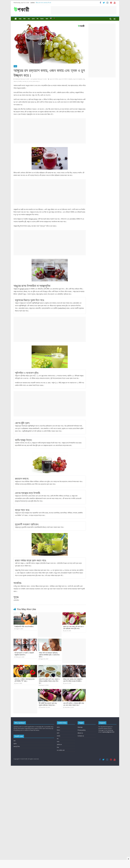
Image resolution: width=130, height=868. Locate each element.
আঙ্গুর (84, 79)
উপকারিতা (20, 81)
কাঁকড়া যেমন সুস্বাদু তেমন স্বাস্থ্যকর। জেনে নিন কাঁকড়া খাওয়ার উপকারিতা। (73, 691)
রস (39, 81)
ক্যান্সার (15, 762)
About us (80, 751)
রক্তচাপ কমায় (35, 81)
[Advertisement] (84, 10)
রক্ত (15, 759)
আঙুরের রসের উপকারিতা (54, 79)
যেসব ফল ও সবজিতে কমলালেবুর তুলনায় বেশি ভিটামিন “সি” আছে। (24, 680)
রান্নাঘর (58, 754)
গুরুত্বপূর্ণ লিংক (17, 764)
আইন (47, 19)
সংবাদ (58, 760)
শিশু (38, 19)
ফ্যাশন (33, 19)
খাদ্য (29, 19)
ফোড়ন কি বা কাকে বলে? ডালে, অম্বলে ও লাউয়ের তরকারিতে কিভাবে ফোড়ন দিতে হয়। (49, 692)
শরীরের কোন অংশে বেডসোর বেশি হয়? (43, 3)
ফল (27, 81)
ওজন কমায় (24, 81)
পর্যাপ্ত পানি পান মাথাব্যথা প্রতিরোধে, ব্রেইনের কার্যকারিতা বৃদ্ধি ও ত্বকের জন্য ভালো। (49, 655)
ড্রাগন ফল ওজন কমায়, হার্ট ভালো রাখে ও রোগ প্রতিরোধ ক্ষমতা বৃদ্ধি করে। (74, 627)
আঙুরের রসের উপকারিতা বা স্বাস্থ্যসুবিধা (65, 79)
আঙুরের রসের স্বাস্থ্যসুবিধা (78, 79)
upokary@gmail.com (108, 750)
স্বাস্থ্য (20, 19)
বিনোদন (42, 19)
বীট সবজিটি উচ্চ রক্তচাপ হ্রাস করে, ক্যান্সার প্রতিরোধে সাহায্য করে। (48, 726)
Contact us (81, 754)
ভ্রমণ (58, 751)
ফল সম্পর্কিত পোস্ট (61, 768)
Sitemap (80, 745)
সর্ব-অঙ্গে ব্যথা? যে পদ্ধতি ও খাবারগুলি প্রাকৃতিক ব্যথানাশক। (24, 654)
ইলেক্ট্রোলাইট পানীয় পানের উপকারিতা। (24, 626)
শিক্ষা (58, 765)
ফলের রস (30, 81)
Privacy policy (82, 748)
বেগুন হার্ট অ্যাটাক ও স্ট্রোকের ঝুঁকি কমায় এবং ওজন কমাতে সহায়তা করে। (74, 726)
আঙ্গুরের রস (16, 81)
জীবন (25, 19)
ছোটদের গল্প (59, 763)
